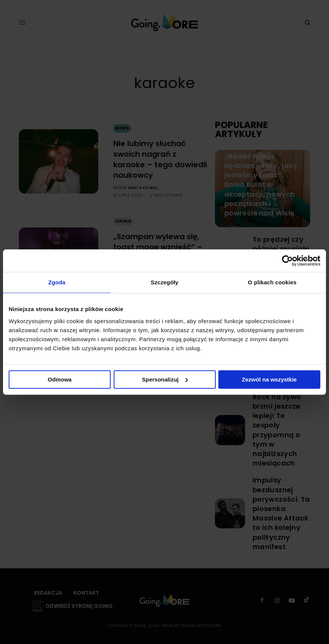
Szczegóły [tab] (164, 282)
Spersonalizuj (165, 379)
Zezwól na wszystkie (270, 379)
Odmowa (60, 379)
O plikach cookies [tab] (272, 282)
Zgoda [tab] (57, 282)
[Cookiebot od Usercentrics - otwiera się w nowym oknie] (287, 261)
